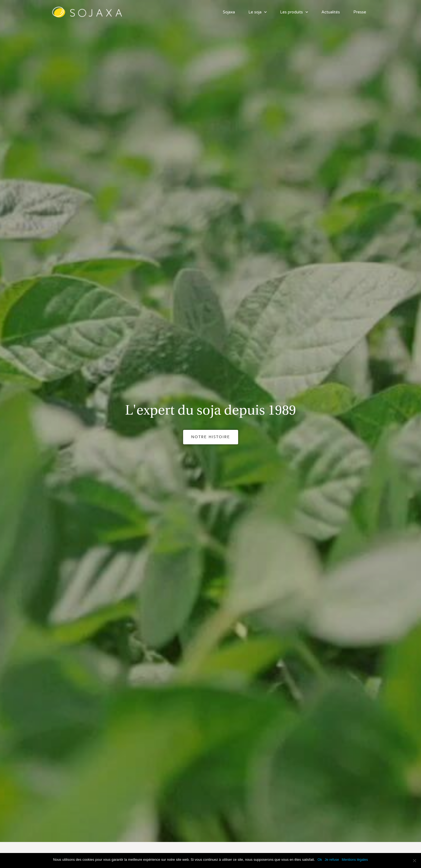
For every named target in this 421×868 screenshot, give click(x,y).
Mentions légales (355, 860)
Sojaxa (229, 12)
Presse (360, 12)
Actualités (331, 12)
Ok (320, 860)
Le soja (257, 12)
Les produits (294, 12)
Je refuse (332, 860)
